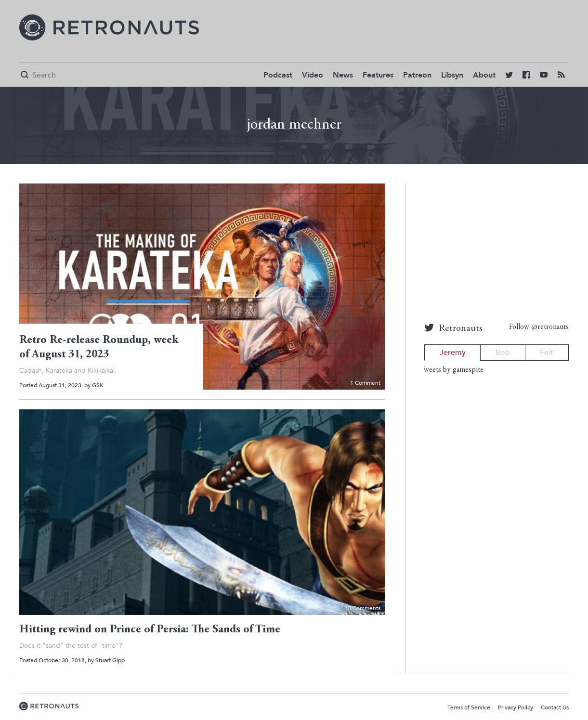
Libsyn (452, 75)
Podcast (278, 75)
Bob (503, 353)
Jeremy (453, 353)
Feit (547, 353)
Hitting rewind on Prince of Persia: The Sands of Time (150, 630)
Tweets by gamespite (451, 370)
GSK (98, 385)
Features (378, 75)
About (484, 75)
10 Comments (362, 608)
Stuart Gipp (110, 660)
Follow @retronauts (539, 327)
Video (313, 75)
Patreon (417, 75)
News (343, 75)
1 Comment (365, 383)
